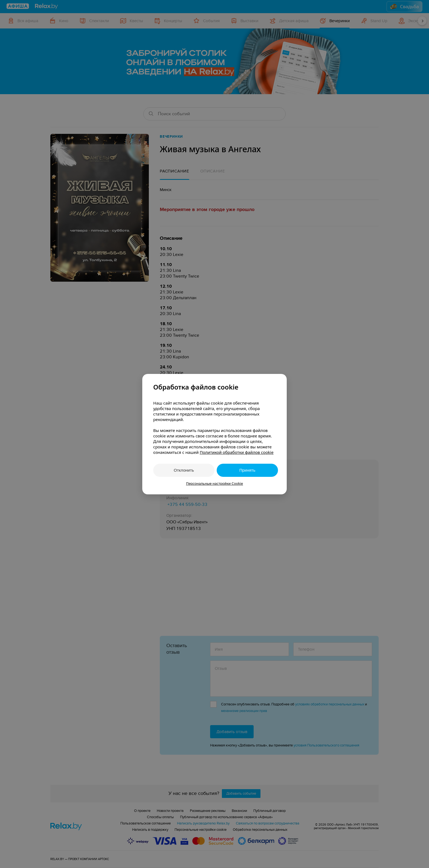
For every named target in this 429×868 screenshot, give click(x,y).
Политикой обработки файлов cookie (237, 452)
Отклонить (184, 470)
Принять (247, 470)
